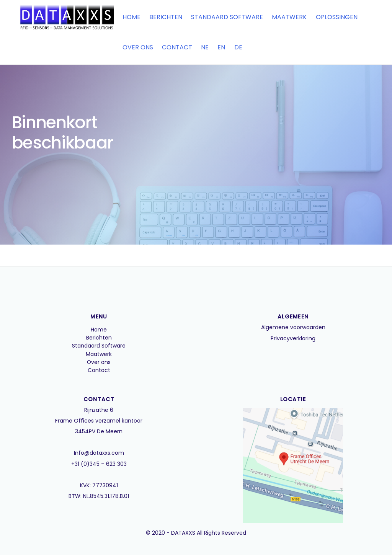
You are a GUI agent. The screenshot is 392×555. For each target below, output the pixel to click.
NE (204, 47)
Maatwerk (289, 17)
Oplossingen (336, 17)
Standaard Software (226, 17)
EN (221, 47)
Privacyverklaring (293, 338)
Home (131, 17)
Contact (176, 47)
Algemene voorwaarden (293, 328)
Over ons (137, 47)
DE (238, 47)
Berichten (165, 17)
